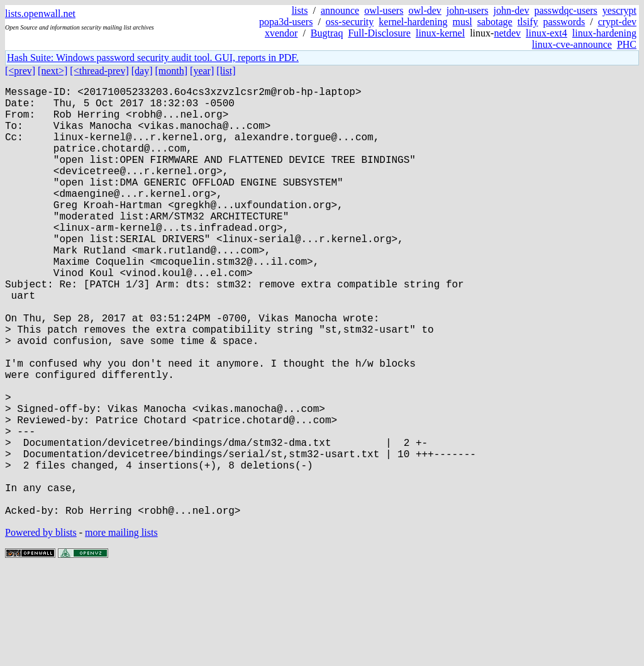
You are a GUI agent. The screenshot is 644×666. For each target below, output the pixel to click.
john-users (468, 10)
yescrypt (619, 10)
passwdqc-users (565, 10)
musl (463, 22)
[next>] (53, 71)
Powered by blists (41, 628)
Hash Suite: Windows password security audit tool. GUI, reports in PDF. (153, 58)
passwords (564, 22)
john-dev (512, 10)
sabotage (495, 22)
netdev (507, 33)
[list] (226, 71)
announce (340, 10)
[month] (172, 71)
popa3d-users (286, 22)
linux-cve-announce (572, 44)
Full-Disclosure (379, 33)
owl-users (384, 10)
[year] (202, 71)
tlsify (528, 22)
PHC (627, 44)
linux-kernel (440, 33)
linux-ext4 (547, 33)
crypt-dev (617, 22)
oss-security (350, 22)
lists (300, 10)
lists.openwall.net (40, 14)
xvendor (281, 33)
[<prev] (20, 71)
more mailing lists (121, 628)
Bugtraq (327, 33)
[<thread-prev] (99, 71)
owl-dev (425, 10)
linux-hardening (604, 33)
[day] (142, 71)
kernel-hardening (413, 22)
